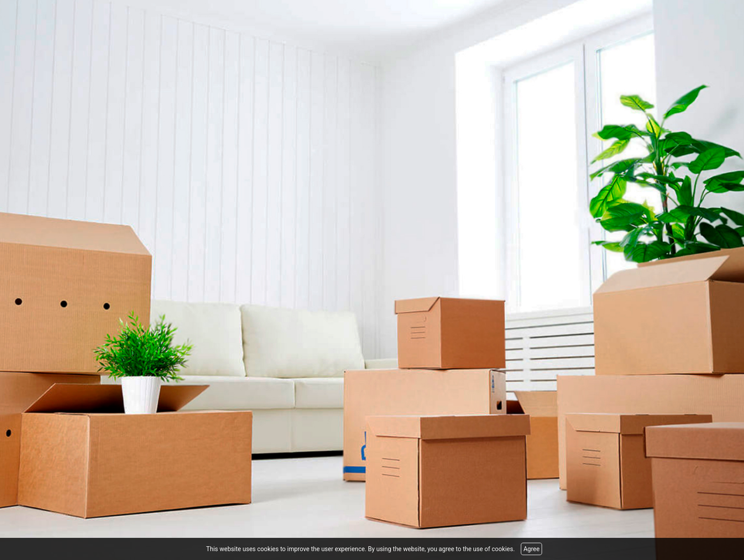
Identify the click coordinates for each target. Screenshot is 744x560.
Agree (531, 549)
